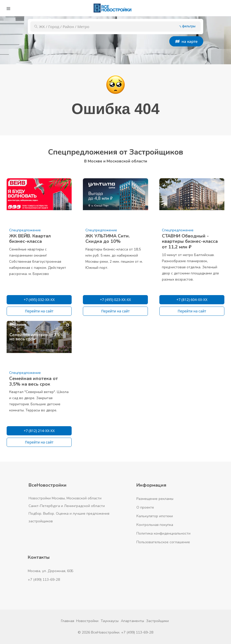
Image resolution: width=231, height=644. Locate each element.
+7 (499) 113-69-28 (44, 580)
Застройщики (157, 621)
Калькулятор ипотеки (155, 516)
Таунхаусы (110, 621)
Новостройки (87, 621)
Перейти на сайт (39, 311)
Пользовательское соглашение (163, 542)
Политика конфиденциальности (163, 533)
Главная (68, 621)
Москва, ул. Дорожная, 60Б (51, 571)
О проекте (145, 507)
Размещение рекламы (155, 499)
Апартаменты (132, 621)
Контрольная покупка (155, 525)
